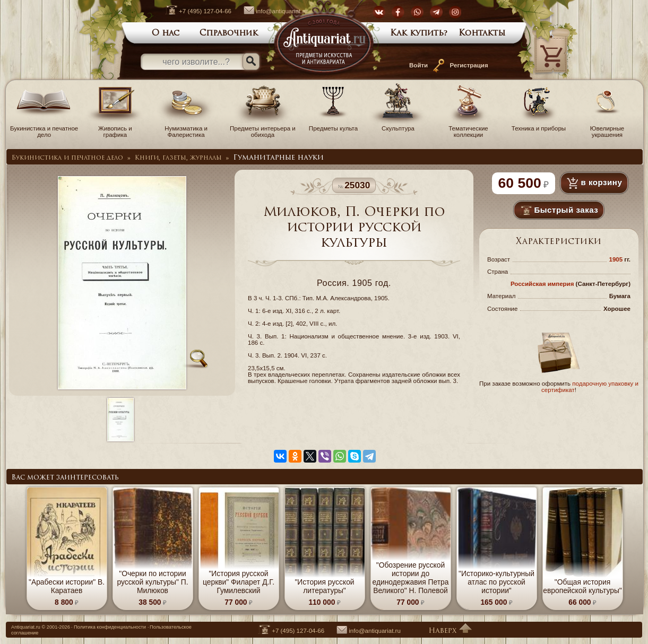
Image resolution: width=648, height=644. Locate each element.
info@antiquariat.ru (270, 11)
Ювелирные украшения (607, 128)
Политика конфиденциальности (110, 627)
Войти (418, 65)
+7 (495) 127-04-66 (193, 11)
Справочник (229, 34)
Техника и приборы (539, 125)
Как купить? (419, 34)
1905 (616, 259)
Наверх (450, 631)
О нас (166, 34)
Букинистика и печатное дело (44, 128)
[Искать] (251, 62)
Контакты (482, 34)
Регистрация (469, 65)
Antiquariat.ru (26, 627)
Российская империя (542, 284)
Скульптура (398, 125)
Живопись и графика (115, 128)
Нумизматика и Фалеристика (186, 128)
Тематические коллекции (468, 128)
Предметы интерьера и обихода (263, 128)
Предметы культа (333, 125)
